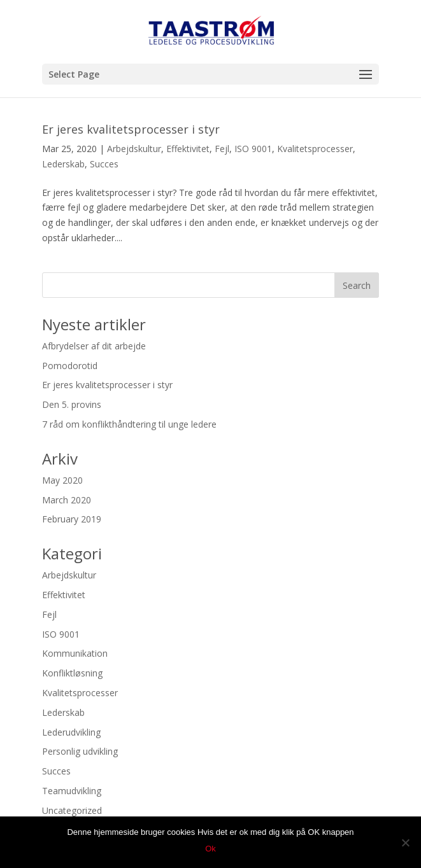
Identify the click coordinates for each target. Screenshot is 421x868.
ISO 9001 (253, 149)
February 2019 (72, 519)
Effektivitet (188, 149)
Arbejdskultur (134, 149)
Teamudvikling (72, 791)
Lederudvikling (71, 732)
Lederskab (63, 164)
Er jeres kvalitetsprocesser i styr (131, 129)
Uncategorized (72, 810)
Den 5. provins (72, 404)
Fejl (222, 149)
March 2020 (67, 500)
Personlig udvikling (80, 751)
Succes (104, 164)
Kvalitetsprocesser (315, 149)
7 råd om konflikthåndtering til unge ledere (129, 424)
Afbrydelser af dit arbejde (94, 346)
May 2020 (62, 480)
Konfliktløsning (72, 673)
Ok (210, 849)
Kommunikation (75, 653)
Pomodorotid (70, 366)
